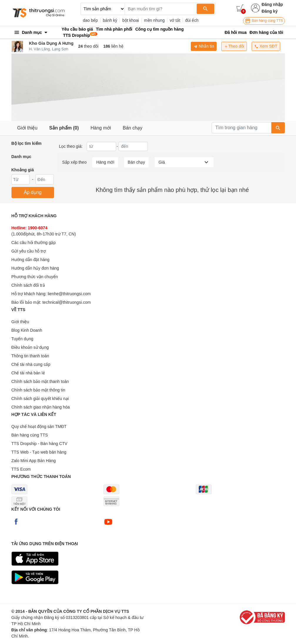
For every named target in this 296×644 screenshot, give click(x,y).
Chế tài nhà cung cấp (31, 364)
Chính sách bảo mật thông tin (38, 390)
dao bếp (90, 20)
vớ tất (175, 20)
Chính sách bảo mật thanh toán (40, 381)
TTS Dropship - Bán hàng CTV (40, 444)
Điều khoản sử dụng (30, 347)
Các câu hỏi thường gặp (34, 243)
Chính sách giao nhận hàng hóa (41, 407)
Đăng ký (270, 11)
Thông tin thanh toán (30, 356)
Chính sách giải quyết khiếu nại (40, 399)
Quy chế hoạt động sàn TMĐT (39, 426)
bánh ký (110, 20)
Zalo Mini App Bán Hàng (34, 461)
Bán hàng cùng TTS (264, 21)
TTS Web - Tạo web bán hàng (39, 452)
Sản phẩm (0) (64, 128)
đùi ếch (192, 20)
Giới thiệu (27, 128)
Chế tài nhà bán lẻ (28, 373)
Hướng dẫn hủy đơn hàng (35, 268)
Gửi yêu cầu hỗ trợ (29, 251)
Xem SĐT (266, 46)
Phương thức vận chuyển (35, 277)
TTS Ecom (21, 469)
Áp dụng (33, 192)
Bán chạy (133, 128)
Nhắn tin (204, 46)
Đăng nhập (272, 4)
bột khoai (131, 20)
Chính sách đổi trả (28, 285)
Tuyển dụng (22, 339)
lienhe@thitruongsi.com (69, 294)
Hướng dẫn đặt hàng (31, 260)
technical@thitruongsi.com (66, 302)
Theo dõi (234, 46)
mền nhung (154, 20)
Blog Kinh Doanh (27, 330)
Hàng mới (101, 128)
